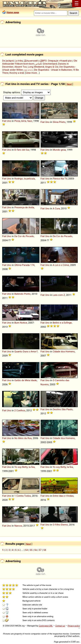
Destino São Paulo (63, 409)
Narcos (18, 526)
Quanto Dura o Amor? (26, 351)
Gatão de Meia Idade (25, 380)
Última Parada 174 (24, 265)
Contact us (60, 626)
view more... (32, 73)
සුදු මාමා (29, 70)
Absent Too (21, 67)
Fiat (4, 121)
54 (26, 550)
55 (31, 550)
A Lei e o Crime (61, 265)
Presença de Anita (24, 207)
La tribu (19, 61)
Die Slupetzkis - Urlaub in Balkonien (53, 70)
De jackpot (8, 61)
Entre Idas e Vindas (63, 496)
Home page (13, 12)
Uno (9, 121)
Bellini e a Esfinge (62, 323)
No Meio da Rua (23, 438)
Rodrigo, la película (25, 179)
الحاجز (38, 64)
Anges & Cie (52, 67)
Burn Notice (21, 323)
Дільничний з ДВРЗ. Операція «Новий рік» (48, 61)
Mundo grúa (59, 150)
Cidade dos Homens (64, 351)
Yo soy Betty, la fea (24, 467)
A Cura (56, 208)
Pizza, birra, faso (23, 121)
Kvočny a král (17, 73)
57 (40, 550)
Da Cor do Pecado (24, 236)
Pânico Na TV (60, 179)
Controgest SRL (46, 626)
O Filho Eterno (60, 525)
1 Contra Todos (23, 496)
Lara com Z (59, 295)
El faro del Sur (22, 150)
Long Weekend (36, 67)
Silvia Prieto (59, 122)
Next (69, 84)
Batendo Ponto (22, 294)
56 (36, 550)
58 (45, 550)
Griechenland (50, 64)
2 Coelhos (20, 410)
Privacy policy (74, 626)
